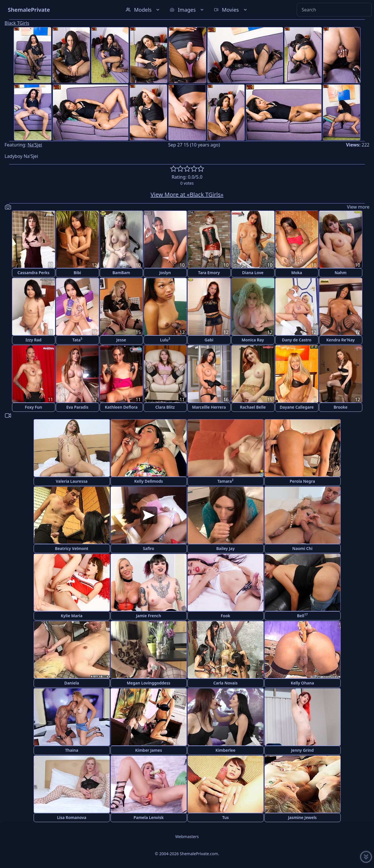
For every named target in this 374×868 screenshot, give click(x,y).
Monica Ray (253, 340)
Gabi (209, 340)
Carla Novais (225, 683)
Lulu (165, 340)
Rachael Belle (253, 407)
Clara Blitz (165, 407)
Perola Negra (302, 481)
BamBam (121, 273)
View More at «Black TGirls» (187, 194)
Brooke (341, 407)
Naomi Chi (302, 548)
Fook (225, 616)
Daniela (72, 683)
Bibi (77, 273)
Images (187, 10)
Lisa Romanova (72, 817)
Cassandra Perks (33, 273)
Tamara (225, 481)
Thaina (71, 750)
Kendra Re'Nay (340, 340)
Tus (225, 817)
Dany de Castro (297, 340)
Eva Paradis (77, 407)
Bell (302, 615)
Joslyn (165, 273)
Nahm (341, 273)
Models (143, 10)
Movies (231, 10)
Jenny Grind (303, 750)
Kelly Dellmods (149, 481)
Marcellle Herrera (209, 407)
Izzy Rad (34, 340)
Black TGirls (17, 23)
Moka (297, 273)
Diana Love (253, 273)
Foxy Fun (33, 407)
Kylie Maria (72, 616)
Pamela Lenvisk (149, 817)
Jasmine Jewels (302, 817)
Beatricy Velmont (72, 548)
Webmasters (187, 837)
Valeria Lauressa (72, 481)
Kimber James (148, 750)
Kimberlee (226, 750)
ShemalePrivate (29, 10)
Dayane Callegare (297, 407)
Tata (77, 340)
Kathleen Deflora (121, 407)
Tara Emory (209, 273)
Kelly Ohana (303, 683)
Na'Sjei (35, 145)
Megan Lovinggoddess (149, 683)
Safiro (149, 548)
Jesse (121, 340)
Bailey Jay (225, 548)
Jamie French (148, 616)
